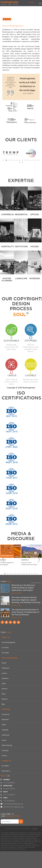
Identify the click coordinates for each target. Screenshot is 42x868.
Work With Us (6, 771)
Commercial (6, 714)
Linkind (10, 622)
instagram (14, 622)
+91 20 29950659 (9, 801)
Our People (5, 653)
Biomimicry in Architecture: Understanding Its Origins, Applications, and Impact (23, 588)
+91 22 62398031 (9, 783)
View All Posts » (36, 583)
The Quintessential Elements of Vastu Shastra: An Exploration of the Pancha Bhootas (25, 612)
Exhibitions (5, 678)
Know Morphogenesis (9, 642)
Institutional (6, 735)
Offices (4, 725)
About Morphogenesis (13, 25)
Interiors (4, 756)
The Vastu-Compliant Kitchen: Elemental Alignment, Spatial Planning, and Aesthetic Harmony (26, 600)
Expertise (6, 709)
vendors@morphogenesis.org (13, 807)
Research (5, 699)
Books (3, 560)
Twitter (6, 622)
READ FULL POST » (17, 593)
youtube (18, 622)
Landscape (5, 750)
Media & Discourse (10, 658)
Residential (5, 720)
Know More (7, 19)
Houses (4, 740)
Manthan (5, 689)
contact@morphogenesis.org (13, 804)
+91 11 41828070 (9, 795)
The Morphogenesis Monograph (7, 564)
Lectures (4, 673)
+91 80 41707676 (9, 789)
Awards (25, 560)
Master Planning (7, 745)
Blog (3, 704)
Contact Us (7, 761)
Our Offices (5, 766)
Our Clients (21, 140)
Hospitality (5, 730)
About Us (6, 637)
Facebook (2, 622)
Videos (4, 684)
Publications (6, 668)
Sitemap (35, 828)
